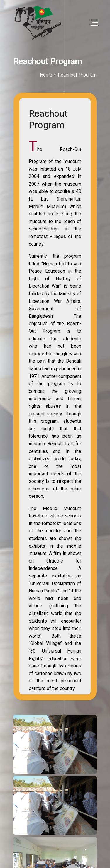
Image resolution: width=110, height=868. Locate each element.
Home (46, 75)
